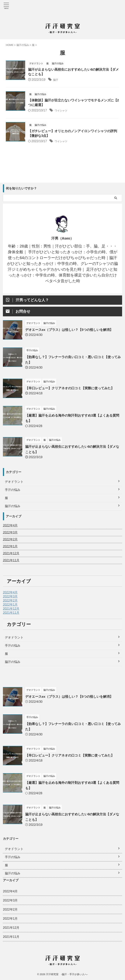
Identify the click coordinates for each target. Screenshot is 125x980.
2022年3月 (10, 534)
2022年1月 (10, 548)
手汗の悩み (13, 647)
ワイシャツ (62, 112)
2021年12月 (11, 555)
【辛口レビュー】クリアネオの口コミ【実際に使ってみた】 (72, 390)
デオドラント (14, 639)
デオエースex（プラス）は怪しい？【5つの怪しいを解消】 (72, 331)
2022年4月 (10, 527)
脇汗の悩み (13, 664)
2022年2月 (10, 541)
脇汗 (56, 80)
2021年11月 (11, 562)
